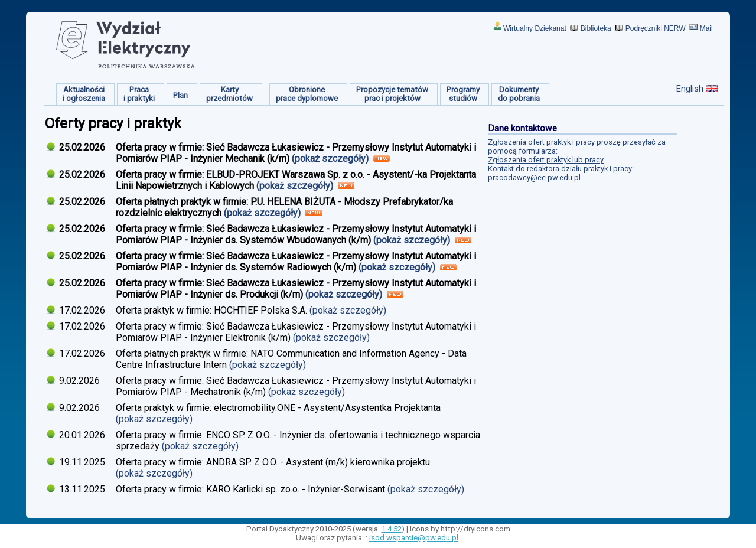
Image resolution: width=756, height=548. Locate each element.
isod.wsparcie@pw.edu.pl (414, 538)
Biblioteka (596, 28)
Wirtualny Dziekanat (535, 28)
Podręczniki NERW (656, 28)
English (690, 89)
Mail (706, 28)
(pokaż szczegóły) (331, 159)
